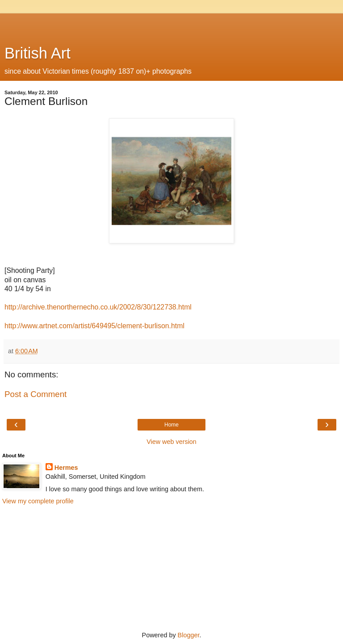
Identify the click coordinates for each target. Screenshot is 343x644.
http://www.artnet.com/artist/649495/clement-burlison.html (94, 326)
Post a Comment (36, 394)
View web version (171, 442)
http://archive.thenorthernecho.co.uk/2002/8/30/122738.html (98, 307)
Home (171, 425)
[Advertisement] (171, 25)
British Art (38, 53)
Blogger (189, 635)
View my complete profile (38, 501)
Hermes (66, 468)
